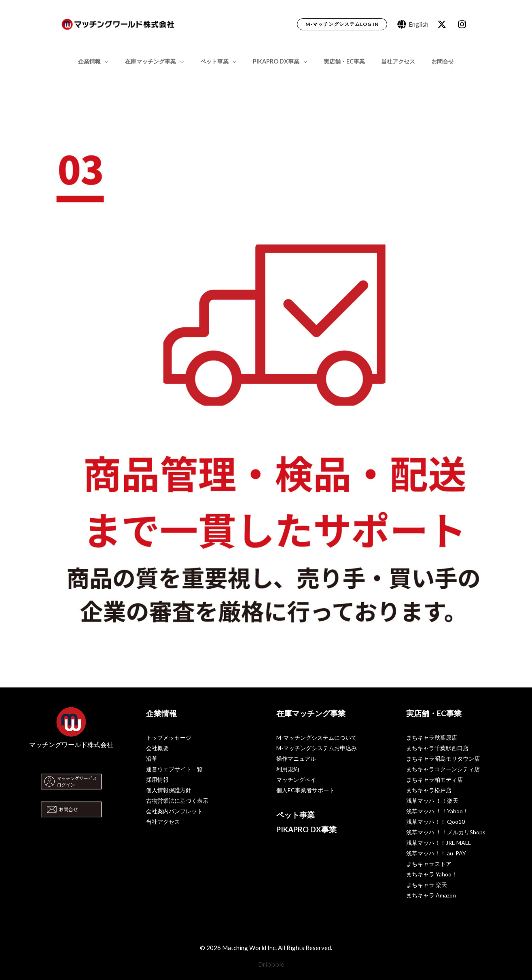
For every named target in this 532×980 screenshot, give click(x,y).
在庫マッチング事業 (159, 61)
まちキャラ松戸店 (429, 790)
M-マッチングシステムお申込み (317, 748)
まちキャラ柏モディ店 (435, 780)
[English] (413, 24)
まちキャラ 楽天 (427, 885)
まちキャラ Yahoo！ (432, 874)
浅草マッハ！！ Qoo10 (436, 822)
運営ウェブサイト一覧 (174, 769)
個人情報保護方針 (169, 790)
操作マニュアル (296, 758)
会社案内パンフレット (174, 811)
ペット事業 (219, 61)
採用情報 (157, 780)
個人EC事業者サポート (305, 790)
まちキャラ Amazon (431, 895)
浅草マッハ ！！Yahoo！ (437, 811)
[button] (342, 24)
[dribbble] (463, 24)
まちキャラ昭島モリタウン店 (443, 758)
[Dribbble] (266, 964)
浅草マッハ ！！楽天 (432, 801)
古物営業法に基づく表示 (177, 801)
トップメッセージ (169, 737)
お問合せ (429, 61)
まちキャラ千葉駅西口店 (437, 748)
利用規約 (288, 769)
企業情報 (103, 61)
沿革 (152, 758)
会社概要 (157, 748)
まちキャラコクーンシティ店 (443, 769)
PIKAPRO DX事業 (276, 61)
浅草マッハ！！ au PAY (436, 853)
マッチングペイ (296, 780)
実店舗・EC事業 (340, 61)
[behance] (443, 24)
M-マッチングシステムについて (317, 737)
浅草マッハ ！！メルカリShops (446, 832)
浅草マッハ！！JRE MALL (439, 843)
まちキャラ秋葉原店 (432, 737)
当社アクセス (389, 61)
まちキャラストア (429, 864)
